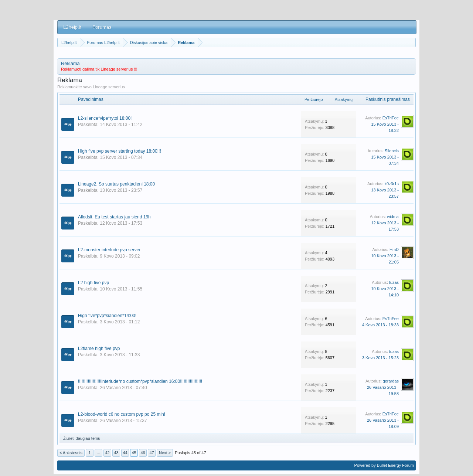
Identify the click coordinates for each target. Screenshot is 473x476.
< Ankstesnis (71, 453)
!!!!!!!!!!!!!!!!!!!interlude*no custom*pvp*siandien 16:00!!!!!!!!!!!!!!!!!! (140, 381)
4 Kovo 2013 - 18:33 (380, 325)
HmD (394, 249)
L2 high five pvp (93, 283)
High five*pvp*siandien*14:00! (107, 316)
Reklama (186, 42)
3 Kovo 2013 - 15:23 (380, 358)
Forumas (102, 27)
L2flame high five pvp (99, 348)
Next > (165, 453)
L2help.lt (72, 27)
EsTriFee (391, 118)
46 (143, 453)
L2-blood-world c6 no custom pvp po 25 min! (122, 414)
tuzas (394, 282)
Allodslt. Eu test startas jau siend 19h (114, 217)
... (98, 453)
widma (393, 217)
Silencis (392, 151)
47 (152, 453)
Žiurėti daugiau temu (82, 438)
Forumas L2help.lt (103, 42)
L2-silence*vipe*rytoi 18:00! (105, 118)
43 (116, 453)
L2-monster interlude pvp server (109, 250)
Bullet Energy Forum (395, 465)
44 (125, 453)
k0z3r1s (392, 184)
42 (107, 453)
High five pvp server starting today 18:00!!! (120, 151)
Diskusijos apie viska (149, 42)
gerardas (391, 381)
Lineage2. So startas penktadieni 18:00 (116, 184)
